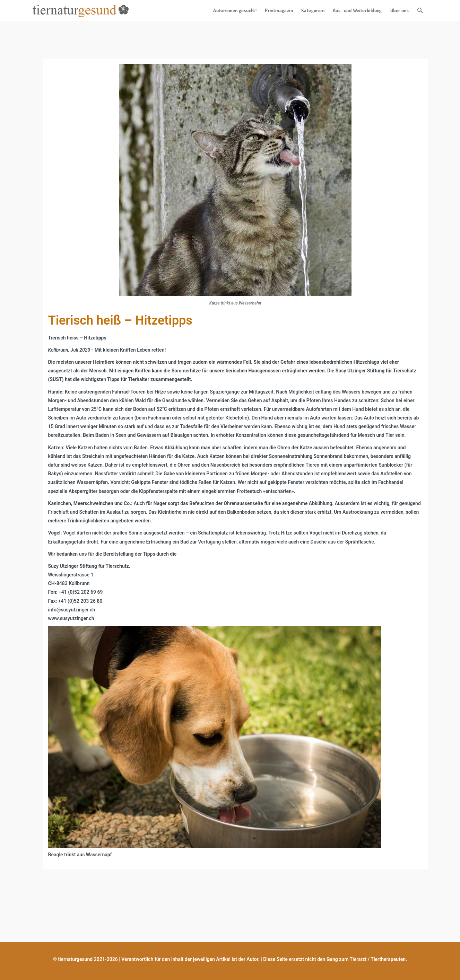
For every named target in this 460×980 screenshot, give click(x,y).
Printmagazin (279, 10)
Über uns (400, 10)
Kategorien (313, 10)
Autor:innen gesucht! (235, 10)
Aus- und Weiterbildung (357, 10)
